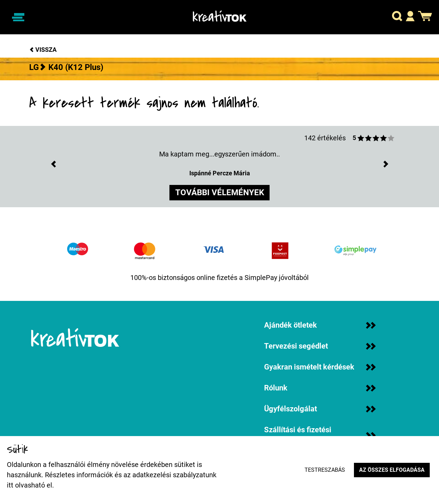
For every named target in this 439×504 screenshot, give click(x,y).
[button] (397, 17)
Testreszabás (324, 470)
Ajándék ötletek (320, 325)
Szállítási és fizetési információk (320, 435)
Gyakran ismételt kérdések (320, 367)
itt (10, 485)
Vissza (43, 50)
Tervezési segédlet (320, 346)
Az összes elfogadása (391, 470)
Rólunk (320, 388)
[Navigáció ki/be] (18, 17)
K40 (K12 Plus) (76, 67)
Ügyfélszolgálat (320, 409)
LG (34, 67)
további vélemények (220, 193)
